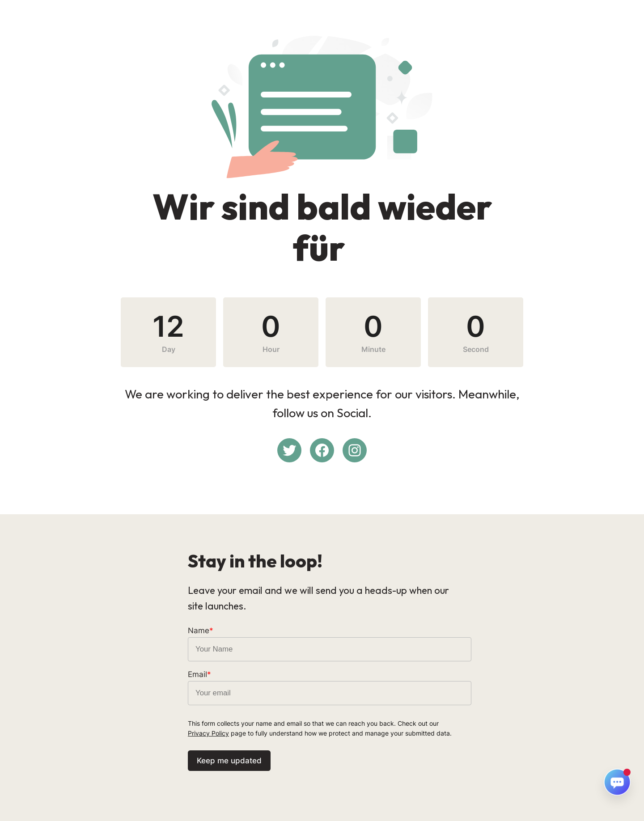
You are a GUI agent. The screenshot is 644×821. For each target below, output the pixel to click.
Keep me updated (229, 761)
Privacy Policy (208, 733)
